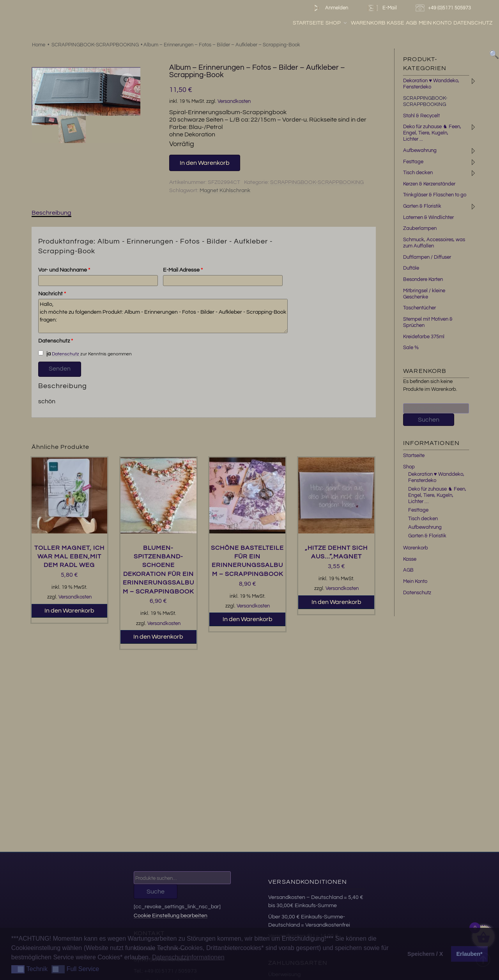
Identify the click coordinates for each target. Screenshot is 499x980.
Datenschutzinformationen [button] (188, 957)
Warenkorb (368, 23)
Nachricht (52, 294)
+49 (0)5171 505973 (444, 8)
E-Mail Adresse (183, 270)
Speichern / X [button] (425, 954)
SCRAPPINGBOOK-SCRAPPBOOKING (95, 45)
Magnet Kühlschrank (225, 191)
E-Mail (382, 8)
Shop (337, 23)
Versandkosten (234, 102)
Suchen (429, 420)
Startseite (308, 23)
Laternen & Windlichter (428, 217)
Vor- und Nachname (64, 270)
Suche (156, 892)
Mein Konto (435, 23)
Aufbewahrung (420, 150)
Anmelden (329, 8)
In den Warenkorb (205, 163)
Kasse (395, 23)
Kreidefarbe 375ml (424, 337)
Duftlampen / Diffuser (427, 257)
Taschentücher (419, 308)
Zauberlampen (420, 228)
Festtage (413, 162)
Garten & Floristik (422, 206)
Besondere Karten (423, 279)
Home (39, 45)
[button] (127, 80)
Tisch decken (418, 173)
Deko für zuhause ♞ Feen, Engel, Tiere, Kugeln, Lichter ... (432, 133)
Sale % (411, 348)
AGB (411, 23)
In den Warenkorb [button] (69, 611)
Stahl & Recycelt (421, 116)
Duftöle (411, 268)
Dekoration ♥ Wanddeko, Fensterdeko (436, 477)
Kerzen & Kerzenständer (429, 184)
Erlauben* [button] (470, 954)
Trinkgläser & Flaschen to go (435, 195)
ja (44, 353)
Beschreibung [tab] (51, 213)
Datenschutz (473, 23)
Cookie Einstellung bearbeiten (171, 916)
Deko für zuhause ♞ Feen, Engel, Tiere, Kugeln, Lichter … (437, 495)
